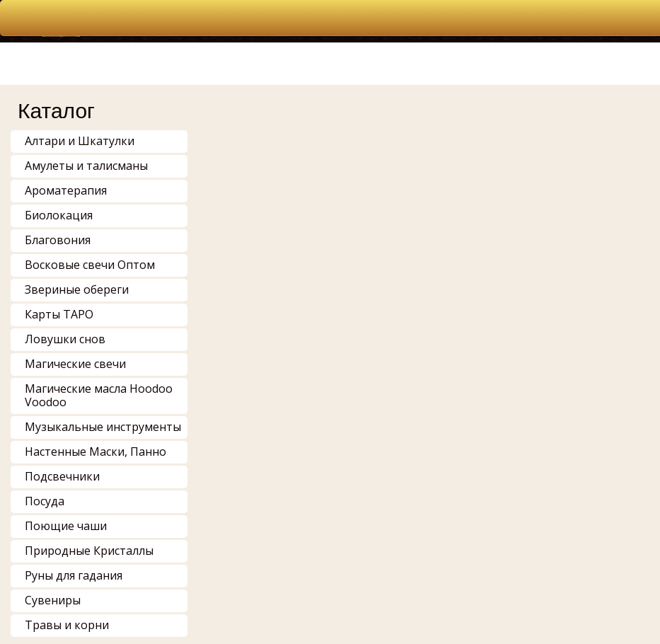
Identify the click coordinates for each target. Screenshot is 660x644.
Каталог (56, 111)
